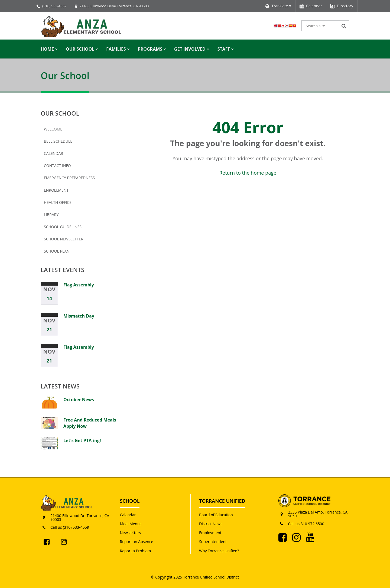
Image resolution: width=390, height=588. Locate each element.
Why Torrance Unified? (219, 551)
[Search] (344, 26)
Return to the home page (248, 173)
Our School (60, 113)
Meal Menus (131, 524)
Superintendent (213, 542)
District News (211, 524)
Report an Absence (137, 542)
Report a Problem (136, 551)
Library (51, 215)
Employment (210, 533)
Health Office (58, 202)
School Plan (57, 251)
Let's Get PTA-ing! (82, 440)
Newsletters (131, 533)
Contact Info (57, 166)
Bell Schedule (58, 141)
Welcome (53, 129)
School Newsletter (72, 240)
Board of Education (216, 515)
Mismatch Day (79, 316)
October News (79, 400)
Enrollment (65, 191)
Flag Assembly (79, 285)
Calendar (53, 153)
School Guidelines (63, 227)
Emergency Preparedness (69, 178)
